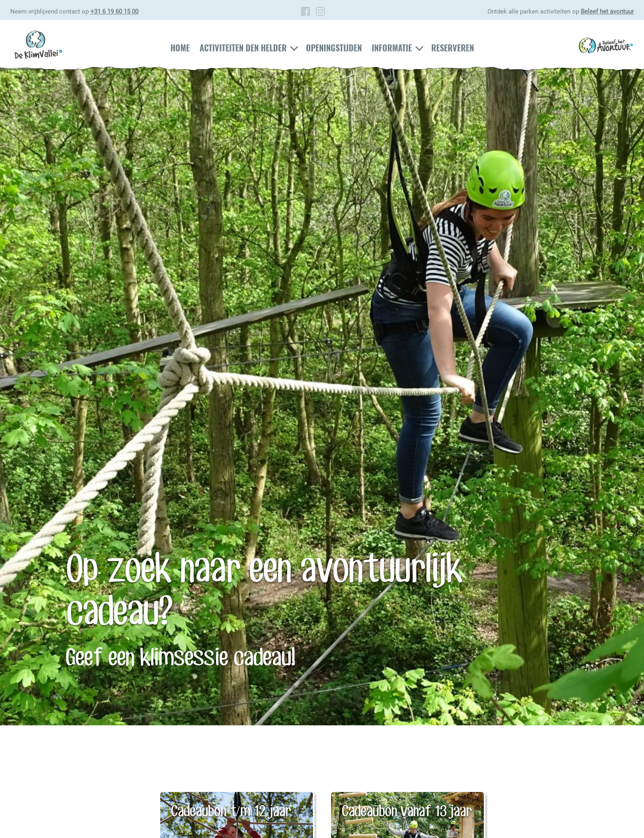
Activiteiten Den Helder (243, 48)
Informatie (392, 48)
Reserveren (453, 48)
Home (180, 48)
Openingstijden (334, 48)
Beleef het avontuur (607, 12)
